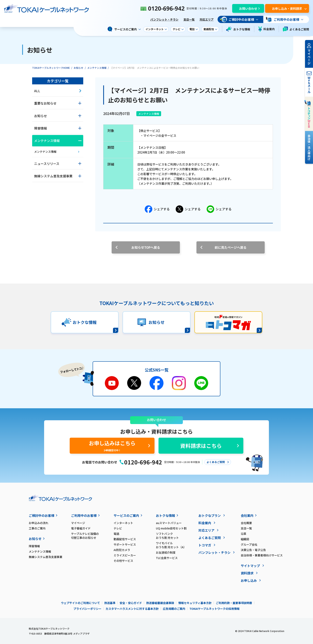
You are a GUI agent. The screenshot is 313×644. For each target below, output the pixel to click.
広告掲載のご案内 (174, 609)
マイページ (78, 523)
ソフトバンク (177, 536)
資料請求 (247, 573)
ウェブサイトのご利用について (80, 603)
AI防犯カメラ (122, 550)
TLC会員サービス (167, 558)
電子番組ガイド (81, 528)
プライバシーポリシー (87, 609)
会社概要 (246, 523)
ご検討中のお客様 (42, 515)
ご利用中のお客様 (84, 515)
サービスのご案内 (126, 515)
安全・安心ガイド (131, 603)
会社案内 (247, 515)
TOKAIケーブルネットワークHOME (51, 68)
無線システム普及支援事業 (46, 557)
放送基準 (110, 603)
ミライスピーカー (125, 555)
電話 (116, 534)
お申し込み (249, 580)
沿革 (244, 534)
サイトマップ (250, 566)
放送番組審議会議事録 (160, 603)
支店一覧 (189, 19)
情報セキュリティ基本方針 (195, 603)
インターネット (123, 523)
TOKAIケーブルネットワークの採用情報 (214, 609)
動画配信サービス (125, 539)
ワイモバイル (177, 545)
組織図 (245, 539)
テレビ (118, 528)
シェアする (157, 209)
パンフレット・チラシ (164, 19)
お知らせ (78, 68)
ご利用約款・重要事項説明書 (234, 603)
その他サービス (123, 561)
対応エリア (207, 19)
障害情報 (34, 546)
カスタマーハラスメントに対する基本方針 (132, 609)
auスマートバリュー (169, 523)
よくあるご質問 (296, 29)
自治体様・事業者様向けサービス (262, 555)
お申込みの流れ (39, 523)
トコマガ (205, 545)
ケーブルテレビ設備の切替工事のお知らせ (85, 536)
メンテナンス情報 (97, 68)
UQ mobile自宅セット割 (171, 528)
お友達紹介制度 (166, 552)
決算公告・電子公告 (253, 550)
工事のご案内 (37, 528)
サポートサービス (125, 544)
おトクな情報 (238, 29)
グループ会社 (249, 544)
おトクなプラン (210, 515)
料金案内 (266, 29)
